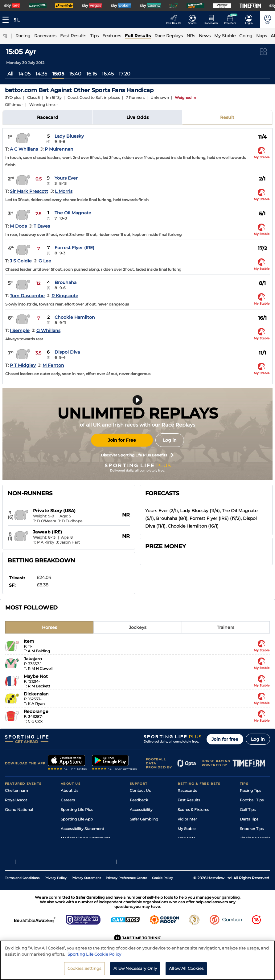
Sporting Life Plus (77, 810)
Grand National (19, 810)
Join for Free (122, 440)
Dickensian (36, 694)
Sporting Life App (77, 819)
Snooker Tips (252, 829)
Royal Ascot (16, 800)
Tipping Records (255, 838)
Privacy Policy (55, 892)
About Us (70, 790)
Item (29, 641)
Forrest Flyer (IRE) (74, 248)
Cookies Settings (84, 972)
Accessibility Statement (82, 829)
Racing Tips (250, 790)
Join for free (225, 739)
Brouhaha (66, 282)
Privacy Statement (86, 892)
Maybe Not (36, 676)
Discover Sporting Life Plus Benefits (137, 455)
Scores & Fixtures (193, 810)
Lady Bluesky (69, 136)
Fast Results (189, 800)
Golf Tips (248, 810)
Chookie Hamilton (75, 317)
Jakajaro (33, 659)
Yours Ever (66, 178)
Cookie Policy (162, 892)
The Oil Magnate (73, 213)
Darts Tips (249, 819)
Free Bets (186, 838)
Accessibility (141, 810)
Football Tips (252, 800)
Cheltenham (16, 790)
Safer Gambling (144, 819)
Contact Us (140, 790)
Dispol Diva (67, 352)
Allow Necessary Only (135, 972)
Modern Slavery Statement (85, 838)
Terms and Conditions (22, 892)
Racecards (187, 790)
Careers (68, 800)
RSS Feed (69, 848)
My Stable (187, 829)
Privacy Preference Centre (126, 892)
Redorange (36, 711)
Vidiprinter (187, 819)
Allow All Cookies (186, 972)
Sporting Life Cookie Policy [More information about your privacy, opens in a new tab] (94, 958)
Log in (170, 440)
